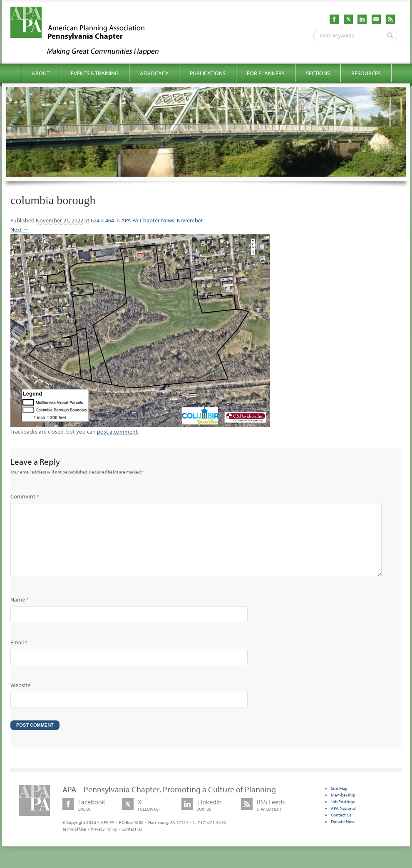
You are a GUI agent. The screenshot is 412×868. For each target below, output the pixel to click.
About (41, 73)
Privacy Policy (104, 842)
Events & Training (95, 73)
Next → (20, 229)
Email (19, 656)
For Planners (266, 73)
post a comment (117, 432)
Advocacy (154, 73)
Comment (25, 496)
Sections (318, 73)
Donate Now (343, 835)
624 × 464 (102, 220)
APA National (343, 821)
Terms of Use (74, 842)
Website (20, 698)
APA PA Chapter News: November (162, 220)
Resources (366, 73)
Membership (343, 808)
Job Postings (343, 815)
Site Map (339, 801)
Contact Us (132, 842)
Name (20, 613)
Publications (208, 73)
